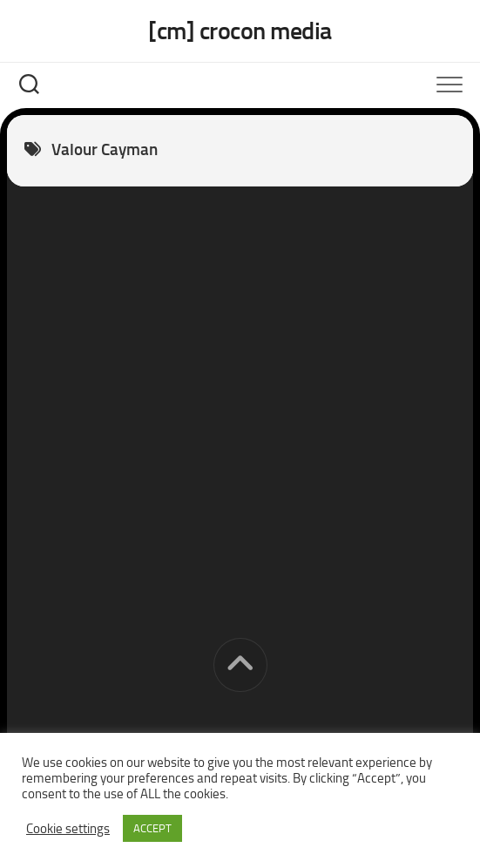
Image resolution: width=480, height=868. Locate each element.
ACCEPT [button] (152, 828)
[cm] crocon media (240, 31)
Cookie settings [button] (68, 829)
